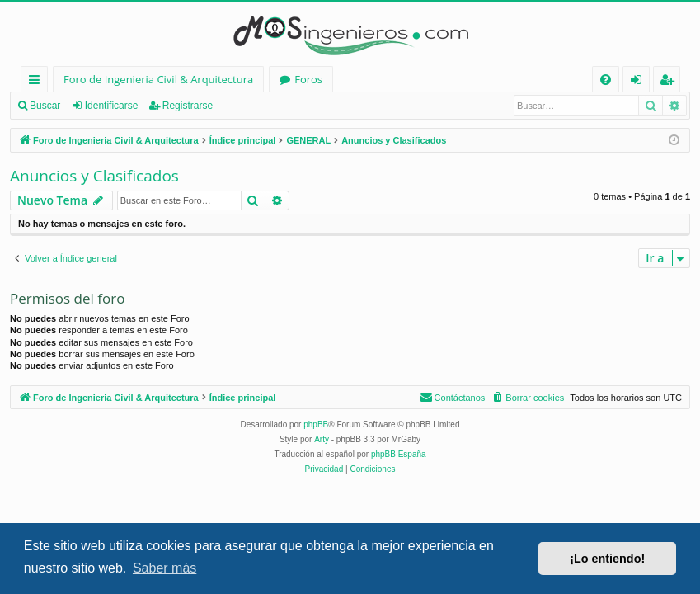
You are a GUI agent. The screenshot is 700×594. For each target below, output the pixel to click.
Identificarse (112, 106)
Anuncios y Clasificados (94, 176)
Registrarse (188, 106)
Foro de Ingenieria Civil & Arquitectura (158, 79)
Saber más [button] (164, 568)
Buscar (45, 106)
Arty (322, 439)
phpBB (316, 424)
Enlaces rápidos (38, 82)
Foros (308, 79)
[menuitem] (606, 80)
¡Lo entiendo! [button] (607, 559)
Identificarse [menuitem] (640, 82)
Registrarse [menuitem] (670, 82)
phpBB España (399, 454)
